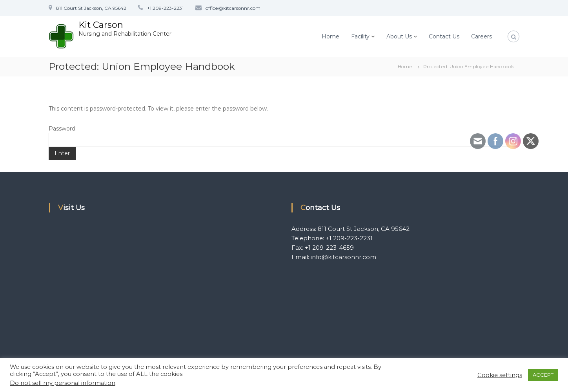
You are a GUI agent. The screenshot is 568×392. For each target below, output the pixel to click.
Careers (482, 36)
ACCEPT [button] (543, 375)
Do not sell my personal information (63, 383)
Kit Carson (101, 25)
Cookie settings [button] (500, 375)
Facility (360, 36)
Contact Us (444, 36)
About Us (399, 36)
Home (330, 36)
